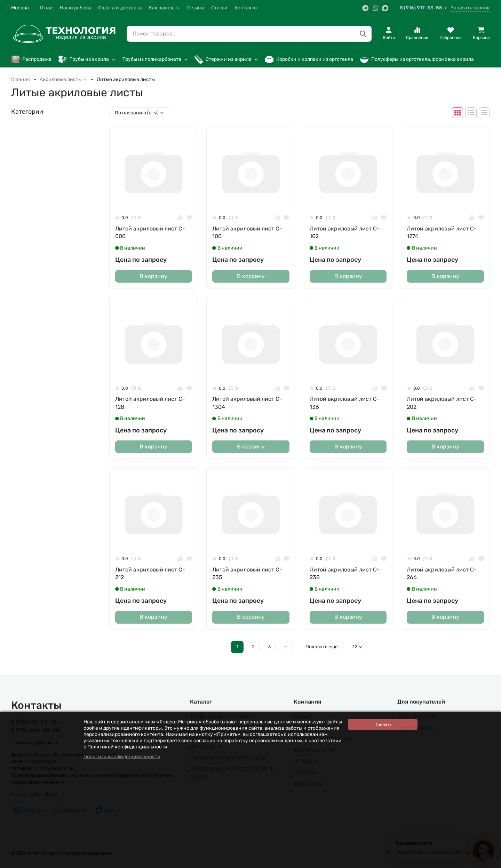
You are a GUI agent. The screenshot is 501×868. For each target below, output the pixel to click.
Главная (21, 79)
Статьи (219, 8)
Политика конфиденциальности (122, 757)
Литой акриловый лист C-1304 (247, 403)
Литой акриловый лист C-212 (150, 573)
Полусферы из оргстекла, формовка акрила (417, 59)
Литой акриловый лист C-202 (442, 403)
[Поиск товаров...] (363, 34)
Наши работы (75, 8)
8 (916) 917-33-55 (424, 8)
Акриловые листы (63, 79)
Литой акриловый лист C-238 (345, 573)
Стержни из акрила (226, 59)
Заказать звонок (470, 8)
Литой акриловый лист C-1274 (442, 232)
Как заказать (164, 8)
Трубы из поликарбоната (155, 59)
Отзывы (195, 8)
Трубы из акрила (87, 59)
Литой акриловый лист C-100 (247, 232)
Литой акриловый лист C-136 (345, 403)
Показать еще (322, 647)
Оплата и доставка (120, 8)
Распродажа (31, 59)
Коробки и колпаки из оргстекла (309, 59)
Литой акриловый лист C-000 (150, 232)
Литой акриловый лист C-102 (345, 232)
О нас (46, 8)
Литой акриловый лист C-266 (442, 573)
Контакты (246, 8)
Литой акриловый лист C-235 (247, 573)
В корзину (153, 276)
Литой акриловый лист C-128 (150, 403)
